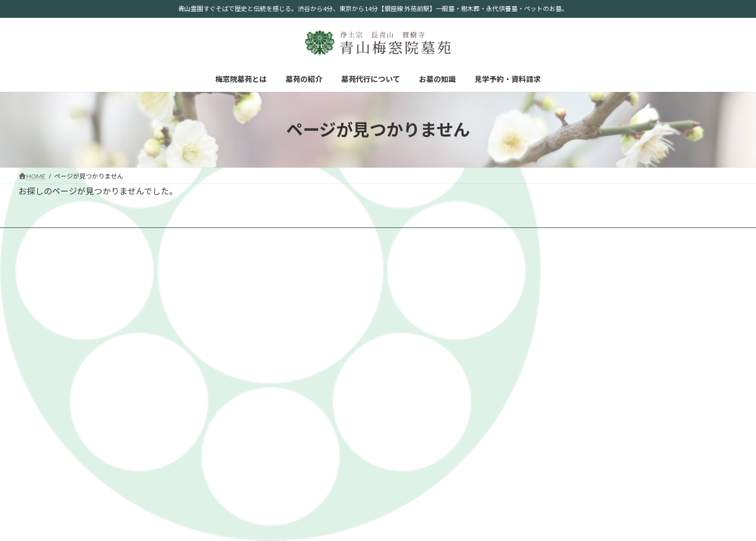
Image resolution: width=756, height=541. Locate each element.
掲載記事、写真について (555, 321)
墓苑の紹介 (109, 237)
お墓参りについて (546, 435)
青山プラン (658, 307)
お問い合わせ (661, 379)
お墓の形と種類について (555, 421)
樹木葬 (652, 335)
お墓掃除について (546, 462)
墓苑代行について (170, 237)
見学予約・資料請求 (296, 237)
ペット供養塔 (661, 348)
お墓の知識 (232, 237)
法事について (540, 448)
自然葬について (543, 407)
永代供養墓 (658, 321)
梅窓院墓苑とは (50, 237)
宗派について (540, 393)
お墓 (648, 293)
